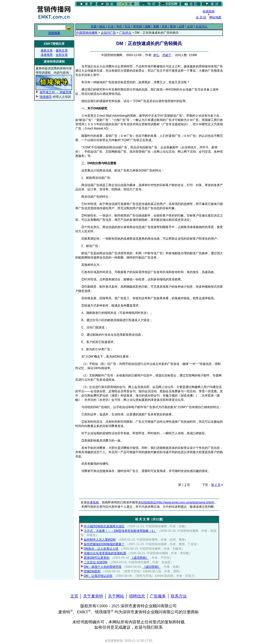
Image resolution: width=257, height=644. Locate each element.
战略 (148, 26)
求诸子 (167, 55)
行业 (111, 26)
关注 (127, 26)
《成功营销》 (140, 558)
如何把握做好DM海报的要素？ (104, 544)
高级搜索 (54, 33)
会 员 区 (201, 17)
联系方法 (179, 596)
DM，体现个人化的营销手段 (103, 567)
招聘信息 (137, 596)
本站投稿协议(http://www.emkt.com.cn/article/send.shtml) (176, 502)
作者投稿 (93, 502)
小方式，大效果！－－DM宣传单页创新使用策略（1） (120, 531)
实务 (165, 26)
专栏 (119, 26)
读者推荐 (47, 55)
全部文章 (62, 55)
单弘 (156, 55)
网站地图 (215, 17)
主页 (74, 596)
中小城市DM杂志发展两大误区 (104, 526)
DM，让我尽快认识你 (98, 576)
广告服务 (158, 596)
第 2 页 (216, 485)
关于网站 (116, 596)
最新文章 (47, 51)
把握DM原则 (92, 571)
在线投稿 (209, 11)
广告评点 (125, 33)
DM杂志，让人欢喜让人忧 (101, 549)
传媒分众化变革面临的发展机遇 (105, 553)
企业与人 (202, 26)
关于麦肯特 (93, 596)
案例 (173, 26)
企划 (190, 26)
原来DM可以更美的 (97, 558)
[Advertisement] (134, 15)
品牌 (181, 26)
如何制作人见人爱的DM (100, 540)
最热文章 (62, 51)
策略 (156, 26)
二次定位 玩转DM (96, 562)
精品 (102, 26)
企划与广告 (108, 33)
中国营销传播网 (87, 33)
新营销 (138, 26)
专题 (94, 26)
